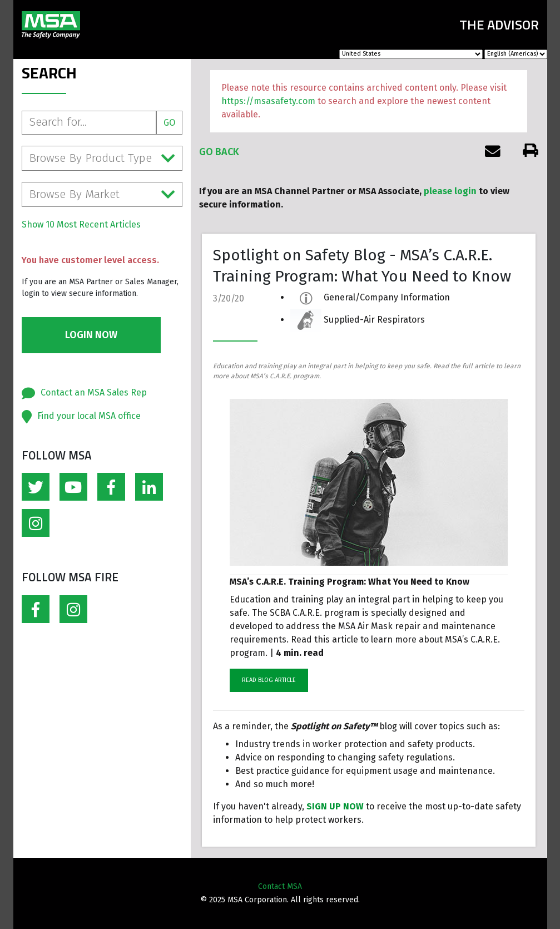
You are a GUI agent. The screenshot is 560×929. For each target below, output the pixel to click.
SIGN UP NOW (335, 806)
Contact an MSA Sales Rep (94, 392)
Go (169, 123)
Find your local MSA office (89, 416)
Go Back (219, 152)
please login (450, 191)
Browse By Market (102, 194)
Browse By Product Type (102, 158)
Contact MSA (280, 886)
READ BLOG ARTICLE (269, 680)
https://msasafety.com (268, 101)
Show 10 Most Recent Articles (81, 224)
